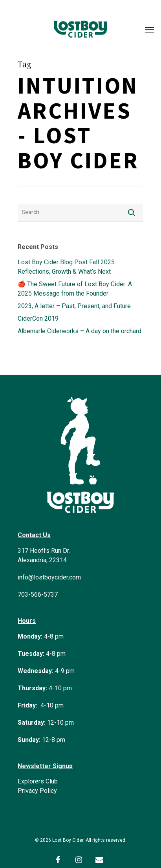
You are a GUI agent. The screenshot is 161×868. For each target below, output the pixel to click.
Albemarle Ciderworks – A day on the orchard (80, 331)
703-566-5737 (38, 595)
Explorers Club (38, 781)
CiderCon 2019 (38, 319)
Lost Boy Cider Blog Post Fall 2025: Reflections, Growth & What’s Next (67, 267)
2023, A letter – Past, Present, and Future (74, 306)
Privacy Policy (37, 791)
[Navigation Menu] (150, 29)
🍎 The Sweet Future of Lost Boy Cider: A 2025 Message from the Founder (75, 289)
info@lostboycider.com (49, 577)
